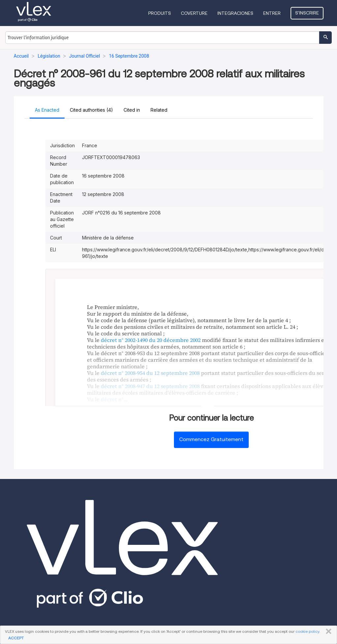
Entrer (272, 13)
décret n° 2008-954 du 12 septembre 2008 (150, 373)
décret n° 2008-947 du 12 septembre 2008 (150, 386)
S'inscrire (307, 13)
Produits (160, 13)
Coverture (194, 13)
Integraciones (235, 13)
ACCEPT (16, 638)
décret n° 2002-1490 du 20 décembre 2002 (151, 340)
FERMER (327, 631)
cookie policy (307, 631)
